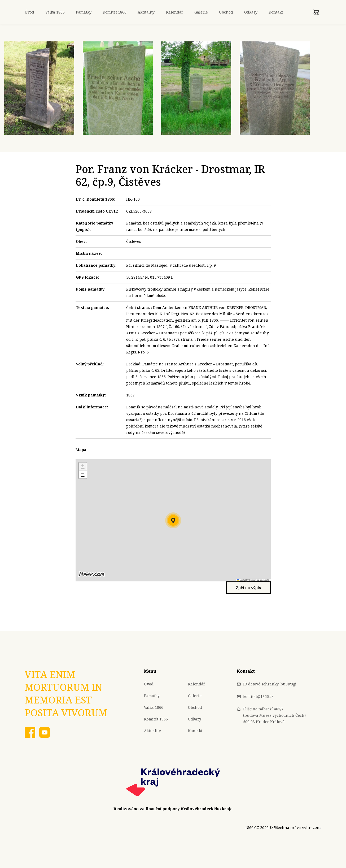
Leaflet (241, 580)
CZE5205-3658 (139, 211)
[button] (173, 520)
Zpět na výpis (248, 588)
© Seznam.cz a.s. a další (258, 580)
